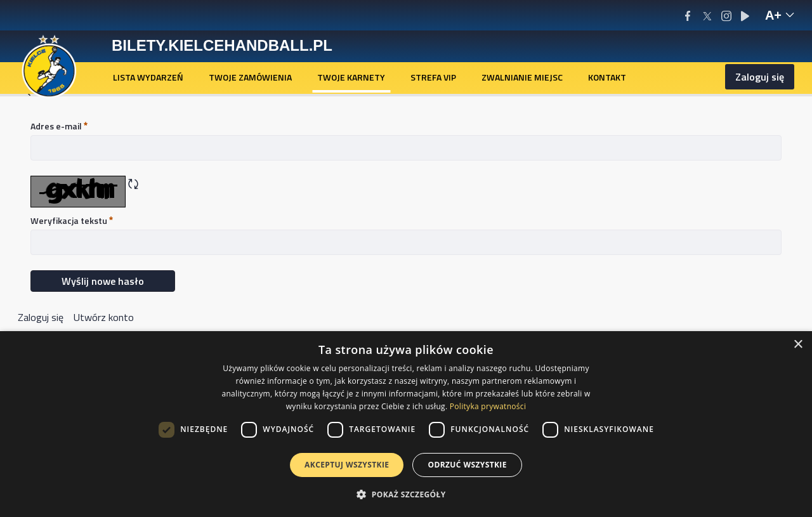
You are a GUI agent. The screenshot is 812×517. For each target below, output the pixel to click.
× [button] (798, 345)
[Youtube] (745, 16)
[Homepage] (49, 65)
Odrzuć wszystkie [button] (467, 465)
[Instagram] (726, 16)
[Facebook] (688, 16)
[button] (406, 494)
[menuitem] (148, 77)
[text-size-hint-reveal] (780, 15)
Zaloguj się (760, 77)
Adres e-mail (59, 126)
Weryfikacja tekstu (72, 220)
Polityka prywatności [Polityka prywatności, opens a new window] (488, 406)
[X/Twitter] (707, 16)
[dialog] (406, 424)
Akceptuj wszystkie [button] (347, 465)
